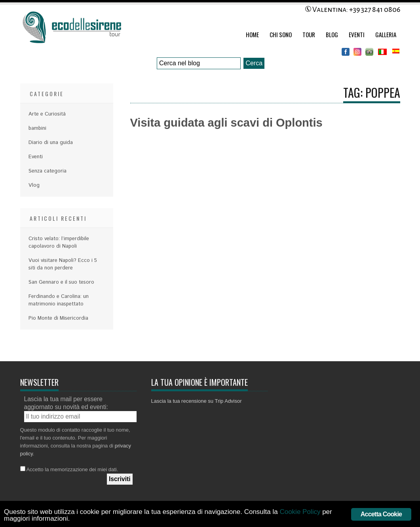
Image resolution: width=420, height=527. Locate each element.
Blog (332, 34)
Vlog (34, 185)
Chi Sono (281, 34)
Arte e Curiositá (47, 114)
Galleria (386, 34)
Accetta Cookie (381, 514)
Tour (309, 34)
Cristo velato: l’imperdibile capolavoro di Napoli (59, 243)
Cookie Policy (300, 512)
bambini (37, 128)
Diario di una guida (51, 143)
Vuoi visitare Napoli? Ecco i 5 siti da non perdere (63, 264)
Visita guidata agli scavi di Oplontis (226, 123)
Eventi (357, 34)
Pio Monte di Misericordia (58, 318)
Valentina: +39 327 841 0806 (353, 9)
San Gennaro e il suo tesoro (61, 282)
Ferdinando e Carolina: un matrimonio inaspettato (59, 300)
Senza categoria (48, 171)
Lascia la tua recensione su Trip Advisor (197, 401)
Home (252, 34)
